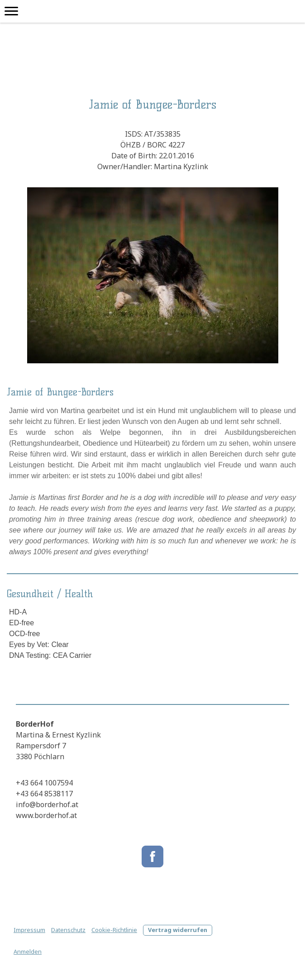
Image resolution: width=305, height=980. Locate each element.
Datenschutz (68, 930)
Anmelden (28, 951)
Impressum (29, 930)
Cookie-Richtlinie (114, 930)
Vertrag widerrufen (178, 930)
